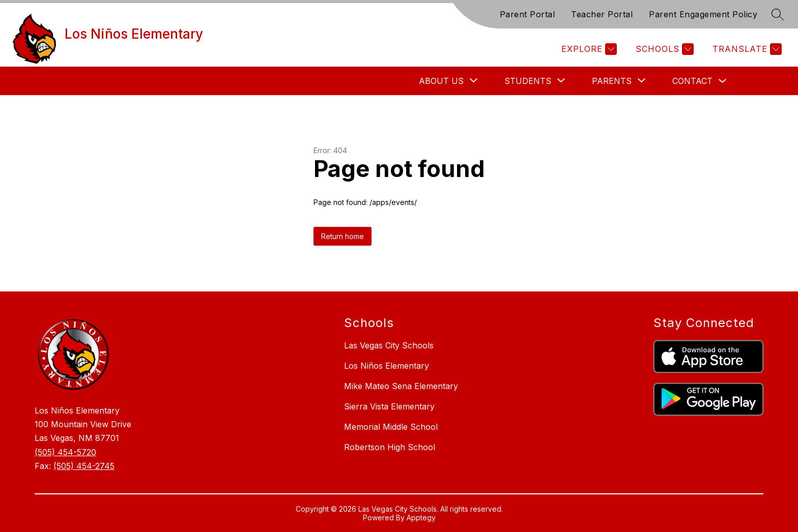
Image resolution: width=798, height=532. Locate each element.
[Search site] (778, 14)
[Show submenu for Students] (528, 81)
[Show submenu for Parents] (612, 81)
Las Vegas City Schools (389, 345)
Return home (343, 236)
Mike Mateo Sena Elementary (401, 386)
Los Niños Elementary (387, 366)
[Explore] (588, 49)
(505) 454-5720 (65, 452)
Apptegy (421, 518)
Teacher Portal (602, 14)
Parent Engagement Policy (703, 14)
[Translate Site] (746, 49)
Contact (692, 81)
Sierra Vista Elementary (389, 406)
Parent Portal (528, 14)
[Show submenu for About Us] (441, 81)
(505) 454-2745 (84, 466)
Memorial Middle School (391, 427)
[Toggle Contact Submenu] (723, 81)
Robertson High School (390, 447)
